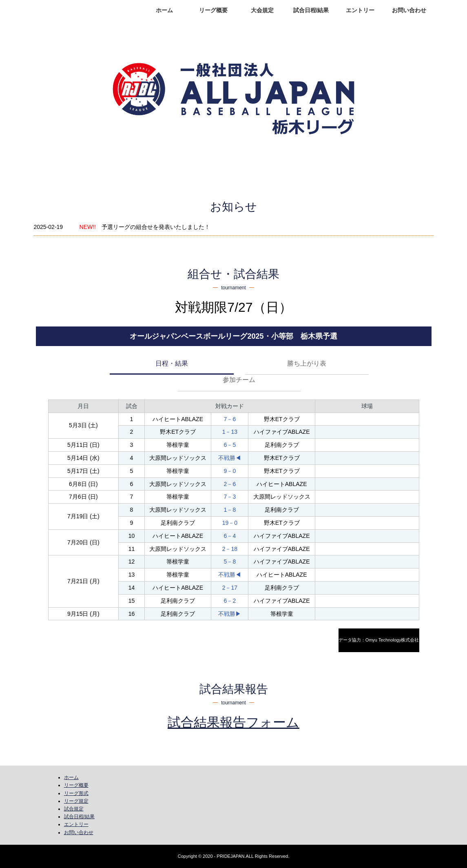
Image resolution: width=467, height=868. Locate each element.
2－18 (230, 549)
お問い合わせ (409, 10)
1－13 (230, 432)
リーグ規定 (76, 801)
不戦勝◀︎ (230, 458)
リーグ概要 (213, 10)
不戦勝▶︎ (230, 614)
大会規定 (262, 10)
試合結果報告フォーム (233, 722)
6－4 (230, 536)
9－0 (230, 471)
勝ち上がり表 (307, 363)
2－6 (230, 484)
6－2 (230, 601)
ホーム (164, 10)
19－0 (230, 523)
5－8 (230, 562)
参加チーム (239, 380)
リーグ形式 (76, 793)
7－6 (230, 419)
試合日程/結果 (311, 10)
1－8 (230, 510)
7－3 (230, 497)
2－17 (230, 588)
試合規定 (74, 809)
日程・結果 (172, 363)
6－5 (230, 445)
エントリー (360, 10)
